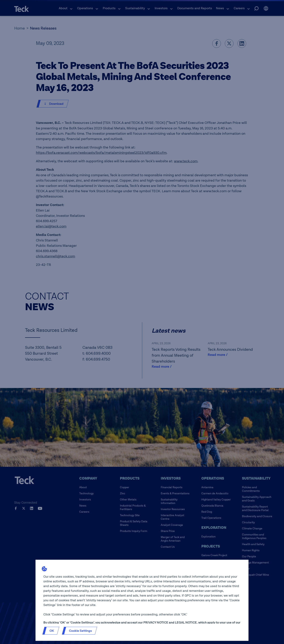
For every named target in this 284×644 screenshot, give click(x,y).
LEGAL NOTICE (186, 623)
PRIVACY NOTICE (156, 623)
